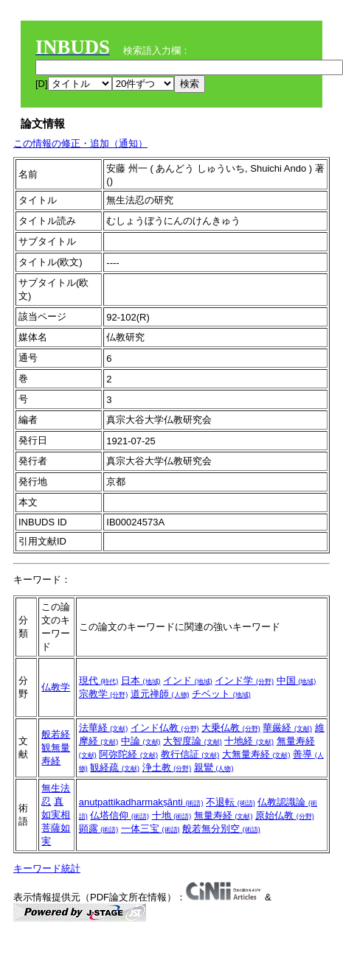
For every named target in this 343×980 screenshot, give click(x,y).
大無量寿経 (256, 754)
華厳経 (287, 728)
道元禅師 (160, 694)
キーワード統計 (47, 868)
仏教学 (56, 687)
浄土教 (167, 767)
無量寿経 (224, 815)
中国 (297, 680)
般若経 (56, 734)
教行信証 (190, 754)
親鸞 (214, 767)
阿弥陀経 (128, 754)
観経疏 (115, 767)
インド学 (244, 680)
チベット (221, 694)
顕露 (99, 829)
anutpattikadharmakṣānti (141, 802)
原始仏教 (285, 815)
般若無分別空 (221, 829)
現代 (99, 680)
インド (188, 680)
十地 (172, 815)
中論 (141, 741)
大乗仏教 (231, 728)
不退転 (231, 802)
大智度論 (193, 741)
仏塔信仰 (119, 815)
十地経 (249, 741)
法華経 (104, 728)
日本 (141, 680)
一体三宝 (150, 829)
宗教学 (104, 694)
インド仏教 (165, 728)
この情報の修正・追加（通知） (80, 143)
